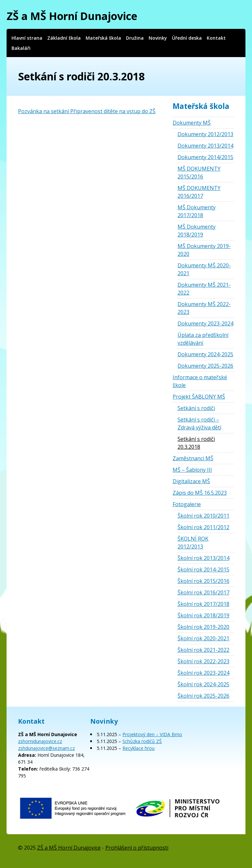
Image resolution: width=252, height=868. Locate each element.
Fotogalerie (187, 504)
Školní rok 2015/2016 (203, 581)
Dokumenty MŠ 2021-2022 (204, 289)
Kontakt (216, 38)
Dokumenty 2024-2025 (205, 354)
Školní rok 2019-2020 (203, 627)
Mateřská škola (103, 38)
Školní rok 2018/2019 (203, 615)
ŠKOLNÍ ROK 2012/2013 (193, 543)
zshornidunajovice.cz (40, 741)
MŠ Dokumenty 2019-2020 (204, 250)
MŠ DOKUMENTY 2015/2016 (199, 173)
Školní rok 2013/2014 (203, 558)
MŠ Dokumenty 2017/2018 (197, 211)
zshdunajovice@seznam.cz (46, 748)
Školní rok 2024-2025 (203, 684)
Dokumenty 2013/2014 (205, 146)
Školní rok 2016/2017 (203, 592)
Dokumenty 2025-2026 (205, 366)
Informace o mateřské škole (200, 381)
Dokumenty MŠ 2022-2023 (204, 308)
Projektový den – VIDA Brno (152, 734)
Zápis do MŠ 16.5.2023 (200, 493)
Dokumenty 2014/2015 (205, 157)
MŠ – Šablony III (192, 470)
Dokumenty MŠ (192, 123)
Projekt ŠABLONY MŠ (199, 397)
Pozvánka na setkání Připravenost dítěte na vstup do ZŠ (87, 111)
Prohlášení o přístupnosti (137, 848)
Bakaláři (21, 48)
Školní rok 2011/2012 (203, 527)
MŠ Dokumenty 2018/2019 (197, 231)
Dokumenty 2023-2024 (205, 323)
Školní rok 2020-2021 (203, 638)
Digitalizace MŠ (191, 481)
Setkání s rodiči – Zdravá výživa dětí (199, 424)
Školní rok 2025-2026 (203, 696)
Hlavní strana (27, 38)
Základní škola (64, 38)
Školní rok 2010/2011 (203, 516)
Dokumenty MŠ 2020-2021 (204, 269)
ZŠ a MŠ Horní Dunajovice (72, 16)
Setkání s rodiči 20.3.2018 (196, 443)
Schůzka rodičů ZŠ (142, 741)
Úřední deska (187, 38)
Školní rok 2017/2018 (203, 604)
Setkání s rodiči (196, 408)
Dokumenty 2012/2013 (205, 134)
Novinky (158, 38)
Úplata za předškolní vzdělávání (203, 339)
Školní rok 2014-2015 (203, 569)
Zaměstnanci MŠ (193, 458)
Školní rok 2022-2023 (203, 661)
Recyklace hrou (138, 748)
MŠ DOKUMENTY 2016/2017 (199, 192)
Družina (135, 38)
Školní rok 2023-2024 (203, 673)
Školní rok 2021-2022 (203, 650)
